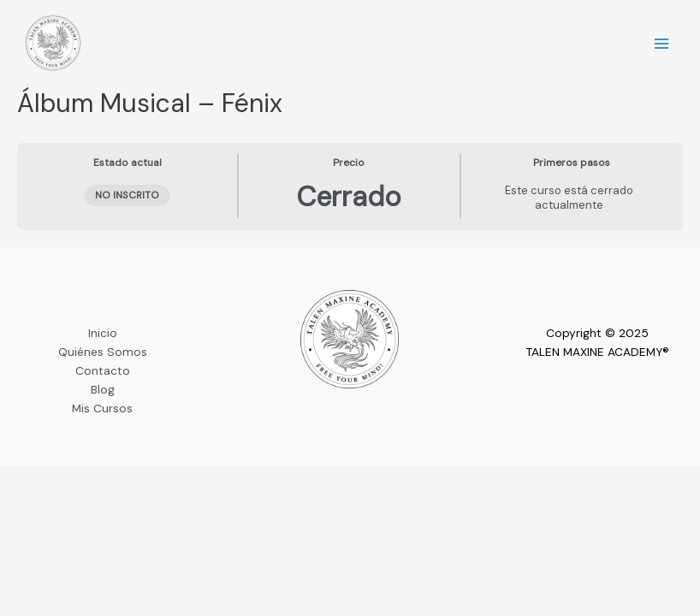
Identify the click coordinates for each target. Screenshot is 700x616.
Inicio (103, 333)
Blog (103, 389)
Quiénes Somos (103, 352)
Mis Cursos (102, 408)
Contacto (103, 370)
